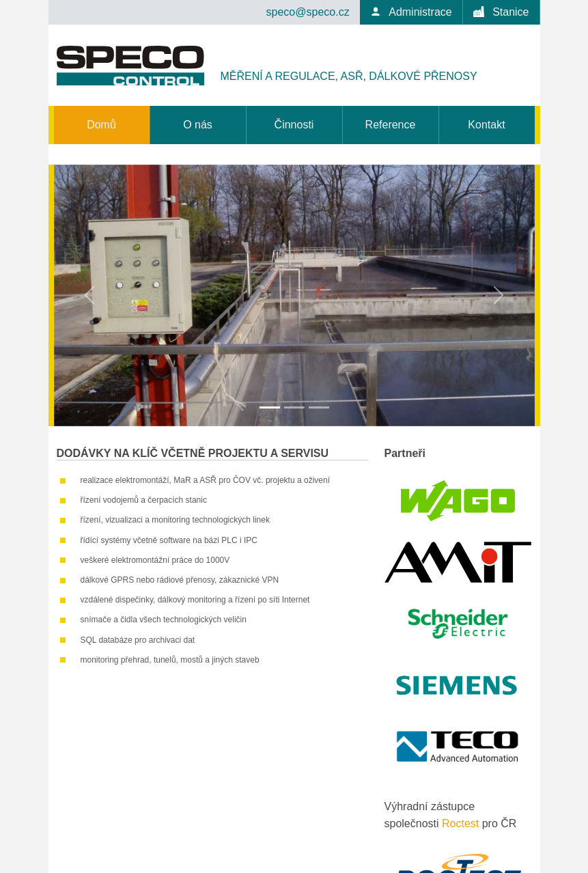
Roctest (460, 823)
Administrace (411, 12)
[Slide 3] (319, 407)
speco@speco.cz (308, 12)
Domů (101, 125)
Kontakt (486, 125)
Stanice (501, 12)
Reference (391, 125)
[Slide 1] (270, 407)
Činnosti (294, 125)
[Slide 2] (294, 407)
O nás (198, 125)
